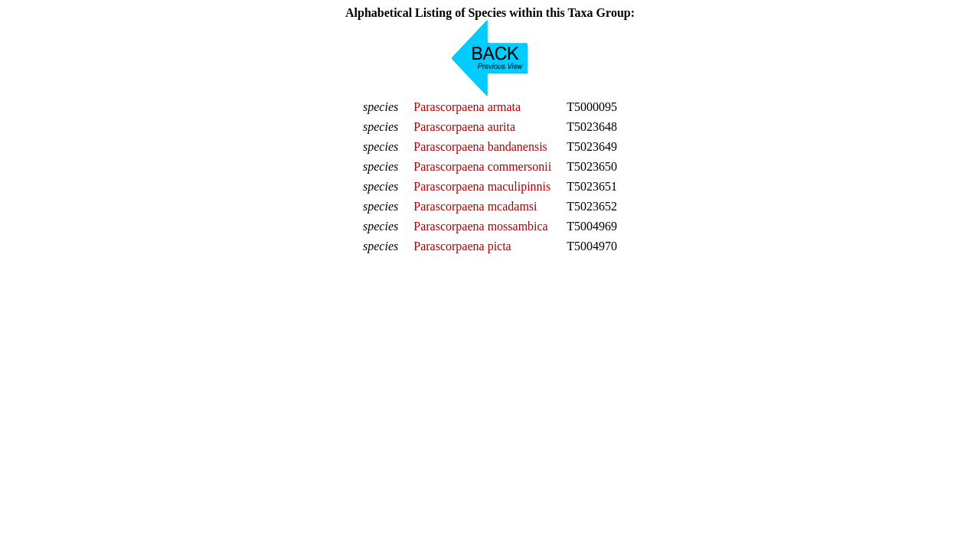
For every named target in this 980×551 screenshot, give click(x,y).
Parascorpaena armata (467, 107)
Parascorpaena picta (462, 246)
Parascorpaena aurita (464, 127)
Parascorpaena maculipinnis (482, 186)
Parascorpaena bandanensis (480, 147)
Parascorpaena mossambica (480, 226)
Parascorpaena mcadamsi (475, 206)
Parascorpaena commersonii (482, 166)
